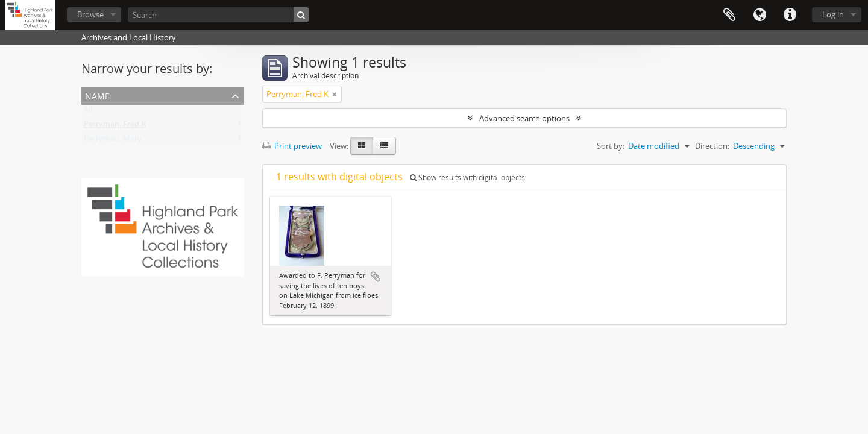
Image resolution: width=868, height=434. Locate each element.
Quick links (790, 15)
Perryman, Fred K (115, 127)
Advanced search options (524, 118)
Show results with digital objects (467, 178)
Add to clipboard (376, 277)
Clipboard (729, 15)
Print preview (292, 146)
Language (759, 15)
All (88, 112)
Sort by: (611, 146)
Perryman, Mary (113, 141)
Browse (90, 14)
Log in (833, 14)
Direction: (712, 146)
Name (97, 95)
